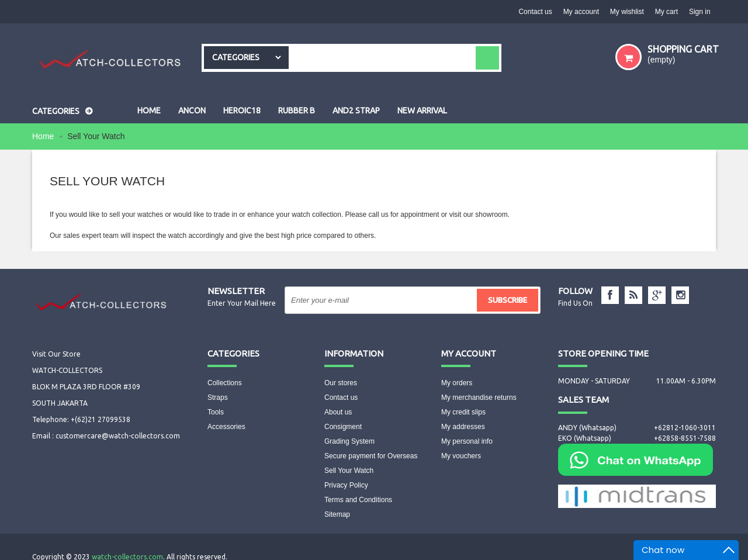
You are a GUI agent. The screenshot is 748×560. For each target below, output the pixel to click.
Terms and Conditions (358, 500)
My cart (665, 12)
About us (338, 412)
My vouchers (461, 456)
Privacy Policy (346, 485)
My (469, 353)
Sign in (699, 12)
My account (579, 12)
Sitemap (337, 514)
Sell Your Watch (349, 471)
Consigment (343, 427)
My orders (457, 383)
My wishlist (625, 12)
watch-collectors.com (127, 545)
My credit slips (463, 412)
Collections (225, 383)
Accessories (226, 427)
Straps (218, 397)
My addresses (463, 427)
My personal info (467, 441)
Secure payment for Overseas (371, 456)
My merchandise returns (479, 397)
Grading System (349, 441)
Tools (216, 412)
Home (44, 136)
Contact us (532, 12)
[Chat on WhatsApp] (636, 459)
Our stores (341, 383)
